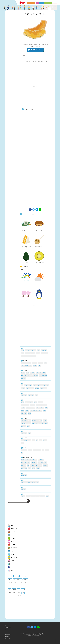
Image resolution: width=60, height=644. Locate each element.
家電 (46, 463)
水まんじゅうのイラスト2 (26, 230)
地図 (22, 433)
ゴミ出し (25, 579)
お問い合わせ (7, 636)
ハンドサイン (29, 496)
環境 (36, 395)
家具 (26, 433)
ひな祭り (23, 408)
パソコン (23, 388)
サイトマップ (7, 641)
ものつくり (33, 373)
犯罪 (33, 395)
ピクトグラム (11, 586)
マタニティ (41, 363)
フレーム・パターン (37, 496)
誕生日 (30, 414)
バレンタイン (39, 405)
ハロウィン (45, 405)
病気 (39, 366)
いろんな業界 (25, 370)
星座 (41, 440)
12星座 (10, 579)
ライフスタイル (26, 418)
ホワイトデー (29, 408)
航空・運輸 (36, 376)
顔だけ (15, 583)
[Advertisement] (35, 75)
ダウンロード (35, 50)
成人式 (22, 411)
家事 (33, 423)
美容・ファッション (28, 376)
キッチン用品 (24, 463)
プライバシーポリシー (8, 639)
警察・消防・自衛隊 (43, 376)
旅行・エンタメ (43, 373)
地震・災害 (26, 440)
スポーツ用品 (34, 463)
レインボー (18, 586)
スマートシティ (26, 480)
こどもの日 (32, 405)
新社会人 (27, 411)
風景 (22, 443)
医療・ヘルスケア (26, 361)
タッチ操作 (17, 576)
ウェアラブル (41, 460)
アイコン (23, 496)
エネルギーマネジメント (26, 482)
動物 (22, 450)
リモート (10, 583)
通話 (14, 579)
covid (22, 576)
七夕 (34, 408)
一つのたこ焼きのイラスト (39, 246)
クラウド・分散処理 (28, 385)
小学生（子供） (44, 350)
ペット (29, 423)
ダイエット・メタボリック (26, 363)
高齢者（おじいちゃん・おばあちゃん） (28, 356)
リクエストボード (48, 3)
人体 (45, 363)
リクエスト (21, 583)
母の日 (40, 411)
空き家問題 (23, 489)
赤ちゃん (38, 353)
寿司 (22, 586)
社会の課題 (25, 393)
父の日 (44, 411)
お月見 (22, 402)
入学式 (38, 408)
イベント (25, 400)
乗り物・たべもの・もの (26, 61)
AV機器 (23, 460)
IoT (22, 385)
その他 (22, 350)
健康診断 (26, 366)
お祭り (31, 402)
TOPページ (7, 625)
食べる (26, 576)
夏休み (46, 408)
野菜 (19, 589)
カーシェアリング (35, 482)
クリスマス (41, 402)
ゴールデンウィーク (25, 405)
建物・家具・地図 (26, 431)
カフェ (29, 420)
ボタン (43, 496)
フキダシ (14, 589)
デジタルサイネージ (44, 385)
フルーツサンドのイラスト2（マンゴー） (26, 247)
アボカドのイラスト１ (26, 263)
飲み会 (28, 426)
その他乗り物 (41, 463)
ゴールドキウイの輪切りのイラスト (39, 263)
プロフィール (19, 579)
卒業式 (42, 408)
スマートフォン (36, 385)
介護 (22, 366)
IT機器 (27, 460)
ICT (24, 383)
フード (28, 373)
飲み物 (38, 468)
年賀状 (19, 593)
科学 (22, 376)
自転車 (40, 465)
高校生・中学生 (44, 353)
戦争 (29, 395)
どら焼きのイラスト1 (39, 230)
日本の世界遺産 (24, 475)
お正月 (27, 402)
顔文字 (10, 593)
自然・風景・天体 (26, 438)
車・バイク (45, 465)
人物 (24, 348)
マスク (15, 593)
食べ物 (33, 61)
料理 (24, 55)
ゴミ (29, 463)
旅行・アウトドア (34, 411)
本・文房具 (23, 465)
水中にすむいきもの (37, 450)
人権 (22, 395)
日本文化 (25, 473)
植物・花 (30, 450)
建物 (29, 433)
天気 (33, 440)
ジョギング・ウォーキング (37, 420)
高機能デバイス (43, 388)
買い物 (46, 423)
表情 (34, 353)
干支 (26, 450)
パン (26, 586)
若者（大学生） (28, 353)
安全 (26, 395)
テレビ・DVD (24, 423)
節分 (22, 414)
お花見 (35, 402)
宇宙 (37, 440)
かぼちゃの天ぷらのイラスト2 (35, 14)
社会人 (22, 353)
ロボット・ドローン (30, 388)
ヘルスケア (35, 363)
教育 (37, 373)
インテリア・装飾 (33, 460)
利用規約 (42, 3)
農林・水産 (23, 378)
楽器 (28, 465)
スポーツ (45, 420)
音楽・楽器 (23, 426)
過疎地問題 (25, 487)
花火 (26, 414)
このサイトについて (31, 3)
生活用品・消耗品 (34, 465)
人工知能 (37, 388)
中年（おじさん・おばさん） (31, 350)
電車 (30, 468)
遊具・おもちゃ (24, 468)
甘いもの (23, 589)
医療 (31, 366)
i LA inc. (32, 636)
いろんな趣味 (24, 420)
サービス (23, 373)
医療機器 (35, 366)
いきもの (25, 448)
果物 (10, 589)
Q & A (37, 3)
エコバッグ (11, 576)
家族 (39, 350)
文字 (47, 496)
